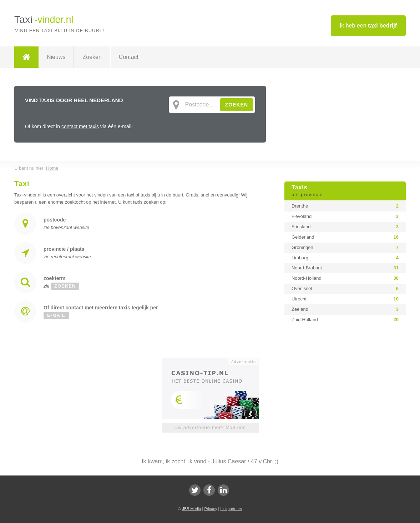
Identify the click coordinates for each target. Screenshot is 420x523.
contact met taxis (80, 126)
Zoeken (92, 57)
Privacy (211, 509)
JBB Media (191, 509)
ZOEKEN (237, 105)
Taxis (345, 191)
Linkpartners (231, 509)
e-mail (56, 315)
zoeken (65, 286)
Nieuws (56, 57)
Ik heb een (368, 26)
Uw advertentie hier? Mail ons (210, 427)
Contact (129, 57)
